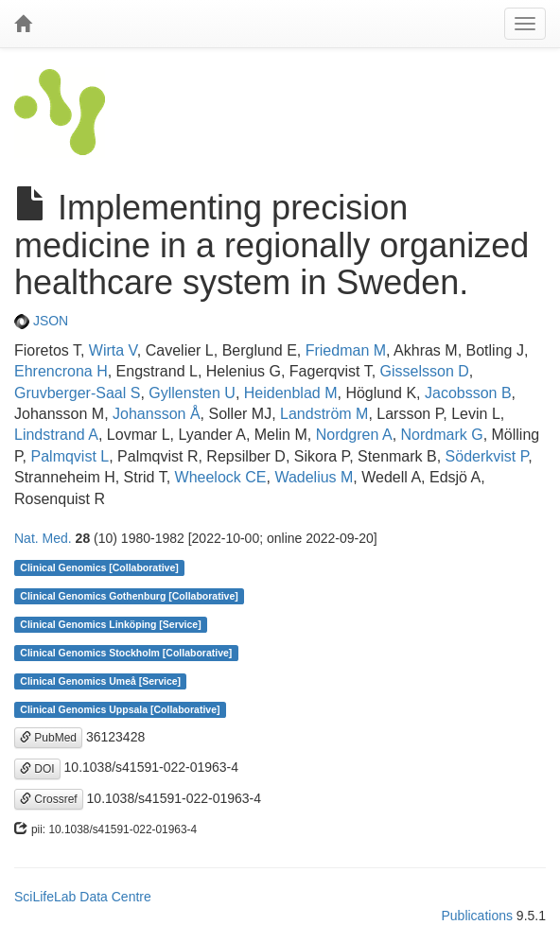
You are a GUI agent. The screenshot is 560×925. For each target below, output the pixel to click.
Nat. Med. (43, 538)
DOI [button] (37, 769)
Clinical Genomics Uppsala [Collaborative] (120, 709)
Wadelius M (314, 477)
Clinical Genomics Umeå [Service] (100, 681)
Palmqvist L (70, 456)
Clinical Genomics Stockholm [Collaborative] (126, 653)
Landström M (324, 414)
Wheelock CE (221, 477)
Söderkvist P (487, 456)
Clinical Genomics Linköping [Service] (110, 624)
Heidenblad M (291, 393)
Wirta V (113, 350)
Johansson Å (157, 414)
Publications (477, 916)
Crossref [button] (49, 799)
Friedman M (346, 350)
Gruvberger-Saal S (77, 393)
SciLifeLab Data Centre (83, 897)
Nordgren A (354, 435)
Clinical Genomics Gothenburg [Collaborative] (129, 596)
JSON (41, 321)
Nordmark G (442, 435)
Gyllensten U (192, 393)
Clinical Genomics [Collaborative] (99, 567)
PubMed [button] (48, 738)
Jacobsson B (468, 393)
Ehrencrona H (61, 371)
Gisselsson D (425, 371)
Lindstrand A (56, 435)
